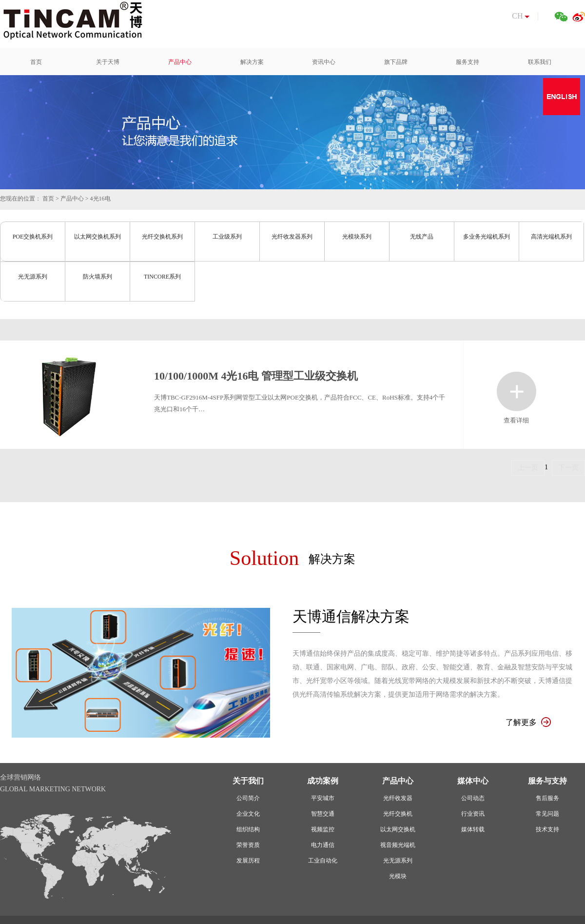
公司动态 (473, 798)
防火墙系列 (97, 277)
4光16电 (100, 199)
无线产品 (422, 237)
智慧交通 (323, 814)
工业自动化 (323, 861)
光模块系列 (357, 237)
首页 (48, 199)
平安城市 (323, 798)
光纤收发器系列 (292, 237)
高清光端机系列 (551, 237)
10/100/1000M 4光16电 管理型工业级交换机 (256, 376)
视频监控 (323, 829)
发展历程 (248, 861)
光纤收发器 (398, 798)
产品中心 (72, 199)
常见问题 (547, 814)
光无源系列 (33, 277)
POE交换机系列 (33, 237)
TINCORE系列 (162, 277)
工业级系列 (227, 237)
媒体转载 (473, 829)
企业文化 (248, 814)
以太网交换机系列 (97, 237)
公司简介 (248, 798)
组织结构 (248, 829)
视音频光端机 (398, 845)
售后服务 (547, 798)
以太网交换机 (398, 829)
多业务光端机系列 (487, 237)
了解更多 (528, 722)
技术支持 (547, 829)
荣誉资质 (248, 845)
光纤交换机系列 (162, 237)
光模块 (398, 876)
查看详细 (517, 392)
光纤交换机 (398, 814)
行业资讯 (473, 814)
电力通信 (323, 845)
